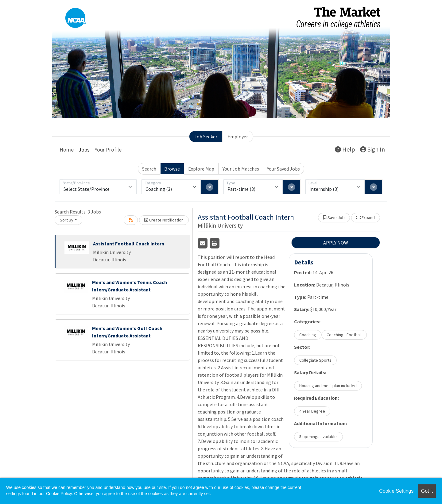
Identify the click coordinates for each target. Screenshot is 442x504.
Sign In (372, 149)
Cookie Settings (396, 491)
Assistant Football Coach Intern (129, 244)
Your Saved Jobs (283, 169)
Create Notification (164, 220)
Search (149, 169)
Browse (172, 169)
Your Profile (108, 150)
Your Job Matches (241, 169)
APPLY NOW (336, 243)
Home (67, 150)
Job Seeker (206, 137)
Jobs (84, 150)
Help (345, 149)
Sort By (67, 220)
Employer (238, 137)
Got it (427, 491)
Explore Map (201, 169)
